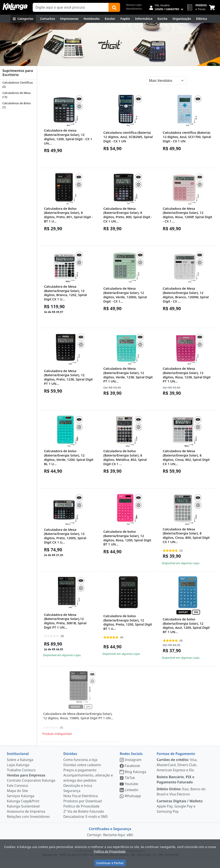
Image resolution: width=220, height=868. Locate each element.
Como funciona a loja (80, 767)
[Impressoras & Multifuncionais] (69, 19)
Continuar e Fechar (110, 863)
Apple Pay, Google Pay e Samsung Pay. (180, 814)
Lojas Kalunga (18, 772)
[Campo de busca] (71, 7)
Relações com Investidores (28, 824)
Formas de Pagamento (176, 761)
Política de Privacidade (81, 814)
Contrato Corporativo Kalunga (31, 788)
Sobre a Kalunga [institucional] (20, 767)
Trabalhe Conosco (21, 778)
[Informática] (144, 19)
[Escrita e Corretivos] (162, 19)
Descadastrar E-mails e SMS (86, 824)
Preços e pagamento (80, 778)
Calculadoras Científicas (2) (18, 85)
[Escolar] (110, 19)
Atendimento (134, 9)
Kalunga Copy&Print (23, 809)
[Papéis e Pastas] (125, 19)
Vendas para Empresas (26, 783)
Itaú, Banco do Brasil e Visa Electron (181, 799)
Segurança (72, 798)
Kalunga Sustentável (23, 814)
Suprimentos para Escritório (18, 73)
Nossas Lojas (134, 5)
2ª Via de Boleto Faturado (84, 819)
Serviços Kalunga (21, 803)
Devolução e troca (78, 793)
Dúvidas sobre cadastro (82, 772)
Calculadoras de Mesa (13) (16, 95)
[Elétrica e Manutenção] (202, 19)
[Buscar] (114, 7)
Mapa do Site (17, 798)
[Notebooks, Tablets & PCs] (92, 19)
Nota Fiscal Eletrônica (81, 803)
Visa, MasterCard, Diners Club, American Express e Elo (177, 772)
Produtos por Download (83, 809)
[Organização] (182, 19)
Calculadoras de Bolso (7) (17, 105)
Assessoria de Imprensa (26, 819)
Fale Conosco (18, 793)
